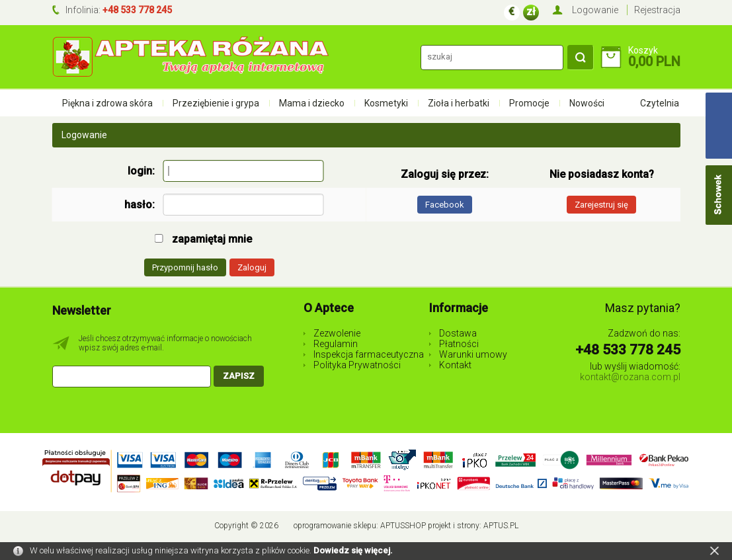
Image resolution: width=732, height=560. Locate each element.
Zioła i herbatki (459, 103)
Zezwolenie (337, 333)
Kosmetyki (386, 103)
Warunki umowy (473, 354)
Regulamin (336, 344)
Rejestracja (657, 10)
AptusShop (403, 526)
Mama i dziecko (312, 103)
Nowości (587, 103)
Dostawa (458, 333)
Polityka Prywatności (357, 365)
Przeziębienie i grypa (216, 103)
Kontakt (455, 365)
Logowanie (595, 10)
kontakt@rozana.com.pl (630, 377)
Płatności (459, 344)
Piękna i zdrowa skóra (107, 103)
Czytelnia (660, 103)
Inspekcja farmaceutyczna (369, 354)
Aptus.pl (501, 526)
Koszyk (643, 50)
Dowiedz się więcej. (353, 550)
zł (531, 12)
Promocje (529, 103)
